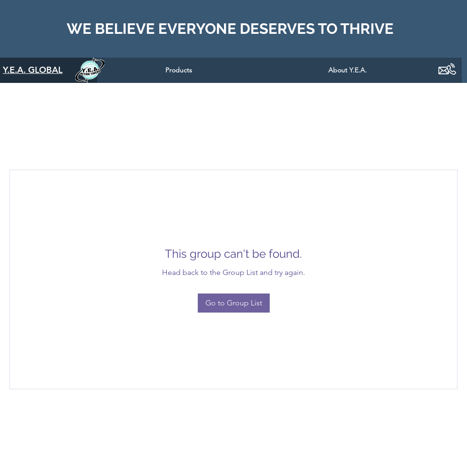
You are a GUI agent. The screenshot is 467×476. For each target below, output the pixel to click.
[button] (179, 70)
